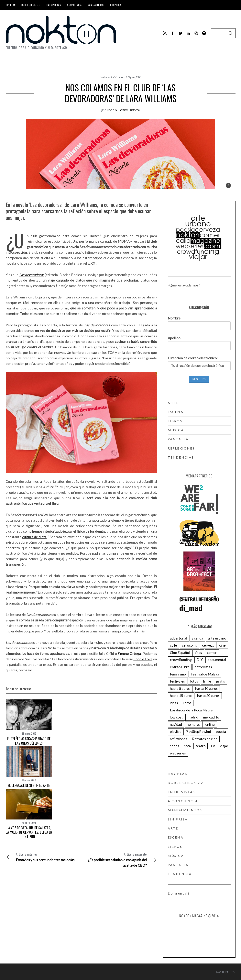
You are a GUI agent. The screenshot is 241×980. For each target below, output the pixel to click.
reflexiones (181, 448)
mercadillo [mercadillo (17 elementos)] (211, 717)
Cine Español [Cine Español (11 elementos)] (180, 652)
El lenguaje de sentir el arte (29, 785)
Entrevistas (54, 5)
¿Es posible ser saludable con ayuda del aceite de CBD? (119, 859)
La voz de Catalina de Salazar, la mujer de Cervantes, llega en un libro (29, 832)
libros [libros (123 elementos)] (187, 703)
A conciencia (74, 5)
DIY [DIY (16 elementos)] (200, 660)
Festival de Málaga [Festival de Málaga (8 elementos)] (205, 674)
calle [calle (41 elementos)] (173, 645)
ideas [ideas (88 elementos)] (174, 703)
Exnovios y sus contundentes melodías (44, 857)
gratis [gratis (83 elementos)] (220, 681)
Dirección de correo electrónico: (193, 358)
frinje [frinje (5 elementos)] (207, 681)
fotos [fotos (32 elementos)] (194, 681)
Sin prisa (116, 5)
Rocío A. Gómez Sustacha (123, 110)
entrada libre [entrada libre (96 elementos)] (180, 667)
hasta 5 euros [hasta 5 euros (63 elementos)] (180, 688)
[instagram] (196, 33)
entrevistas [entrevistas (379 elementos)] (203, 667)
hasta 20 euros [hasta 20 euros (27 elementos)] (208, 696)
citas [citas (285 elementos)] (198, 652)
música (176, 430)
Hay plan (11, 5)
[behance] (204, 33)
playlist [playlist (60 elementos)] (175, 731)
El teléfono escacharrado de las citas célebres (29, 741)
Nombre (174, 318)
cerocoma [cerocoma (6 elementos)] (190, 645)
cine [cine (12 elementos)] (222, 645)
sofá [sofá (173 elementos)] (187, 746)
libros (122, 77)
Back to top (226, 972)
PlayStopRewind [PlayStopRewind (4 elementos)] (198, 731)
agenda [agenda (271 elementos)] (197, 638)
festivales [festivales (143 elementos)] (177, 681)
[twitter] (181, 33)
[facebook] (173, 33)
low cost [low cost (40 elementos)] (176, 717)
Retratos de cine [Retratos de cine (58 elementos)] (205, 739)
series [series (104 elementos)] (175, 746)
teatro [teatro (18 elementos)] (201, 746)
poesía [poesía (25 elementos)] (221, 731)
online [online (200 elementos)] (210, 724)
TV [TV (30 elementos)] (213, 746)
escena (176, 412)
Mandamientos (96, 5)
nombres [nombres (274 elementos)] (194, 724)
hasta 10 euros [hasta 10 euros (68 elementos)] (206, 688)
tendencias (181, 457)
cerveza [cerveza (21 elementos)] (208, 645)
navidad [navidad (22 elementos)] (176, 724)
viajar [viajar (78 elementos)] (224, 746)
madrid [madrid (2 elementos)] (193, 717)
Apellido (174, 338)
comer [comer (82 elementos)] (212, 652)
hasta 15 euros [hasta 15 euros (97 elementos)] (181, 696)
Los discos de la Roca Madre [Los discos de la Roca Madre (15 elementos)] (191, 710)
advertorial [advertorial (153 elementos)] (178, 638)
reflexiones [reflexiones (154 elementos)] (179, 739)
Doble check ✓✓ (31, 5)
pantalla (178, 439)
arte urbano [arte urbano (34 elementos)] (217, 638)
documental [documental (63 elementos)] (217, 660)
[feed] (165, 33)
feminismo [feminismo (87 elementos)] (178, 674)
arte (173, 403)
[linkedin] (188, 33)
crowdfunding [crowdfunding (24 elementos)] (181, 660)
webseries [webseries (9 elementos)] (178, 753)
